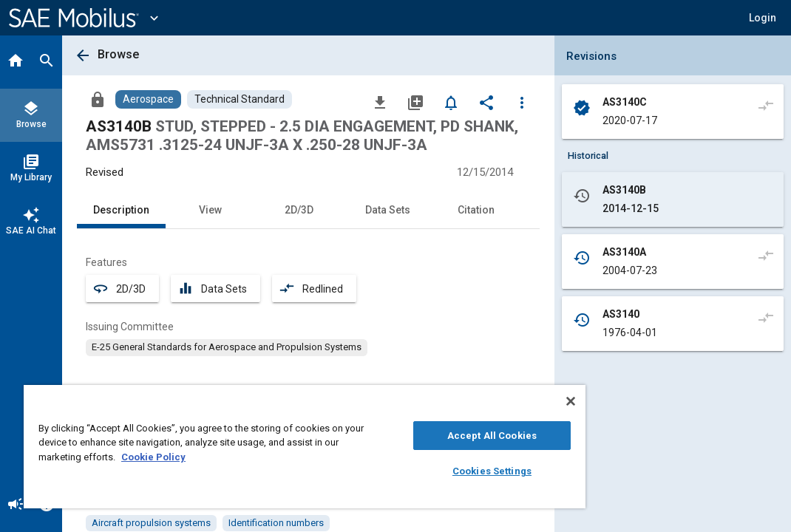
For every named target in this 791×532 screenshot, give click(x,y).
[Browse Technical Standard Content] (240, 99)
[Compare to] (766, 105)
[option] (227, 347)
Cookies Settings (406, 471)
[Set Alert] (451, 102)
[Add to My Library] (415, 102)
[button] (763, 18)
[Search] (47, 62)
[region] (253, 447)
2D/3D (299, 210)
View (210, 210)
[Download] (380, 102)
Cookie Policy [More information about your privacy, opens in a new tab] (257, 457)
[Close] (467, 401)
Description (121, 210)
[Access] (98, 99)
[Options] (522, 102)
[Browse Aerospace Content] (148, 99)
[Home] (16, 62)
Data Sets (388, 210)
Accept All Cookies (406, 436)
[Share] (486, 102)
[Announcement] (16, 505)
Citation (476, 210)
